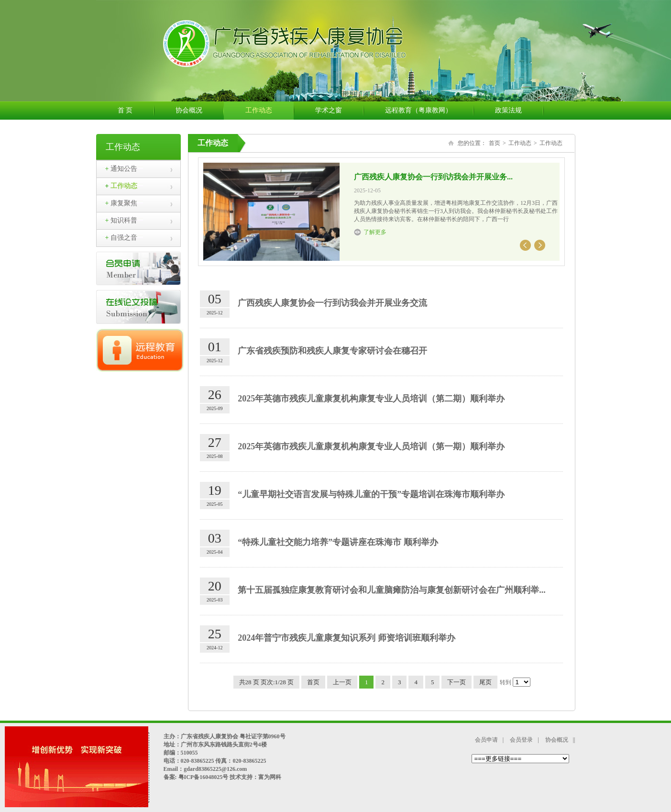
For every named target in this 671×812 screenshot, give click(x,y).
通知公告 (121, 169)
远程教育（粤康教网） (429, 111)
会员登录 (521, 740)
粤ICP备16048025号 (203, 777)
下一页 (456, 682)
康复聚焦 (121, 203)
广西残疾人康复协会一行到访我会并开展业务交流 (332, 303)
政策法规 (519, 111)
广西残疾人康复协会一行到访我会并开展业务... (433, 177)
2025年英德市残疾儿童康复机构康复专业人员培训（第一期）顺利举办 (371, 446)
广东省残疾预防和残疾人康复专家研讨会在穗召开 (332, 351)
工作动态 (269, 111)
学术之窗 (339, 111)
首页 (495, 143)
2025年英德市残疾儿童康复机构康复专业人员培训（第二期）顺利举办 (371, 399)
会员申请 (486, 740)
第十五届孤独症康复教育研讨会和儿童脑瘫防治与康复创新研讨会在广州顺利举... (392, 590)
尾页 (485, 682)
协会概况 (200, 111)
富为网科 (270, 777)
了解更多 (375, 232)
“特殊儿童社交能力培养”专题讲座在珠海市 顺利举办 (338, 542)
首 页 (136, 111)
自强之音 (121, 238)
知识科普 (121, 220)
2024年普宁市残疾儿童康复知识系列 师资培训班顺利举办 (346, 638)
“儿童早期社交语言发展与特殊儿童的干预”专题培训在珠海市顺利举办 (371, 494)
